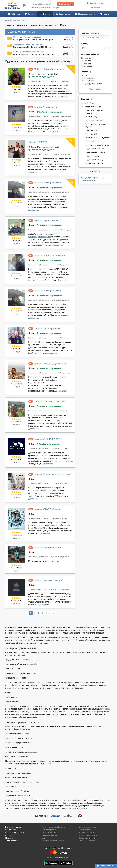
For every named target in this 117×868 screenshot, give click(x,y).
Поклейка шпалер (50, 835)
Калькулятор (63, 14)
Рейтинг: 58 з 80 (16, 422)
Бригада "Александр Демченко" (50, 364)
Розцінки (46, 14)
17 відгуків (16, 387)
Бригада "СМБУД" (38, 142)
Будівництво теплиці (94, 160)
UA (24, 4)
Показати (86, 72)
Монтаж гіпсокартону (88, 833)
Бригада (87, 64)
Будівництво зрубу (93, 141)
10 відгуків (16, 206)
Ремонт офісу (91, 117)
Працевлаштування (85, 14)
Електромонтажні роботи (53, 841)
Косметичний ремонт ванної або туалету (31, 37)
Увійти (96, 8)
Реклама (9, 835)
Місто (83, 44)
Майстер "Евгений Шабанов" (49, 580)
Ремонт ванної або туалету (97, 138)
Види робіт (86, 99)
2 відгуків (16, 603)
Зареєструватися (96, 3)
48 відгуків (16, 130)
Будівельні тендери (14, 827)
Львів (83, 180)
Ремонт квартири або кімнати (95, 112)
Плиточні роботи (49, 830)
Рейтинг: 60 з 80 (16, 203)
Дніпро (88, 178)
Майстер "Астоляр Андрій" (47, 328)
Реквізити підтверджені (48, 444)
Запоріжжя (91, 180)
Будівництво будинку (94, 120)
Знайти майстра (66, 4)
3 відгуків (16, 571)
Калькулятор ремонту (15, 833)
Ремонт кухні (91, 134)
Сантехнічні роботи (87, 841)
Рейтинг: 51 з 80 (16, 162)
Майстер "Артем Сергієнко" (48, 220)
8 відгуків (16, 279)
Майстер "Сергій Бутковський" (49, 401)
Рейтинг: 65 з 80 (16, 276)
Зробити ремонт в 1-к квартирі (49, 8)
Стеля (44, 838)
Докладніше (63, 96)
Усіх (85, 75)
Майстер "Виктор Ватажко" (48, 183)
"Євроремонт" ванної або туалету (28, 44)
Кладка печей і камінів (95, 152)
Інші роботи (88, 103)
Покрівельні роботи (87, 838)
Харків (95, 178)
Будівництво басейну (94, 149)
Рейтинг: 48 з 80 (16, 495)
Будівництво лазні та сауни (97, 145)
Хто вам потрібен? (90, 54)
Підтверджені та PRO (93, 84)
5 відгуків (16, 425)
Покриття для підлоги (88, 835)
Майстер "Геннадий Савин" (48, 548)
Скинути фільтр (95, 89)
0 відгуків (16, 92)
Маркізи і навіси (92, 156)
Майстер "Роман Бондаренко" (49, 69)
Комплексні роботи (91, 107)
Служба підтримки (106, 866)
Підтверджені (89, 78)
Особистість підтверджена (41, 77)
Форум (105, 14)
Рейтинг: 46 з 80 (16, 601)
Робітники (14, 14)
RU (24, 7)
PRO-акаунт (89, 81)
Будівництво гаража (94, 163)
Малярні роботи (85, 830)
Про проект (67, 848)
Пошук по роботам (89, 33)
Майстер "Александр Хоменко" (50, 256)
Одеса (101, 178)
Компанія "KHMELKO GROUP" (49, 439)
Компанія (88, 66)
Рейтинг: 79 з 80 (16, 127)
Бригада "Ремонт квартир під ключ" (52, 474)
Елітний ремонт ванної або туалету (28, 52)
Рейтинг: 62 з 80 (16, 89)
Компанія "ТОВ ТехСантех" (47, 509)
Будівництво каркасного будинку (96, 126)
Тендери (30, 14)
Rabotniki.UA (65, 858)
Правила (9, 838)
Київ (83, 178)
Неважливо (89, 58)
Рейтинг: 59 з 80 (16, 349)
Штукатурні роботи (50, 833)
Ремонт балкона (92, 131)
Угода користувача (13, 841)
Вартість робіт (11, 830)
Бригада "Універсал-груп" (47, 107)
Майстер (87, 61)
